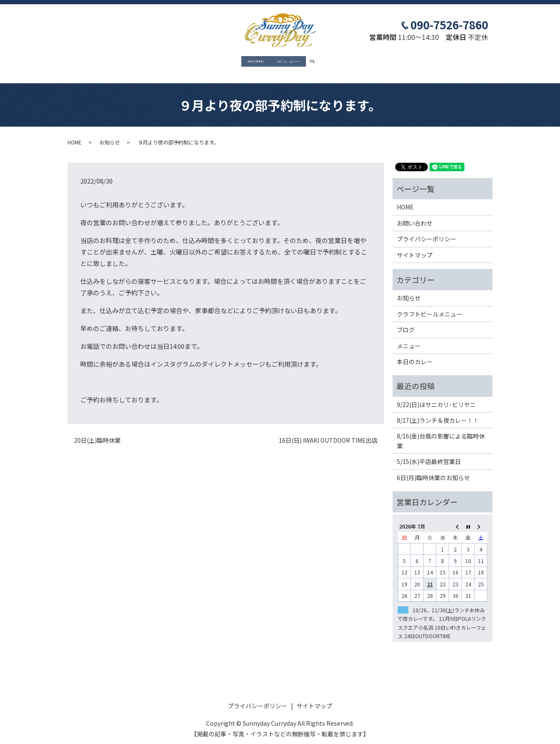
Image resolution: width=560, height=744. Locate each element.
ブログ (406, 322)
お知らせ (110, 134)
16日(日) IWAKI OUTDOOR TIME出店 (328, 433)
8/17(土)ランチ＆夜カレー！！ (438, 413)
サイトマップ (415, 247)
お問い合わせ (415, 215)
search (316, 62)
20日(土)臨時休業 (97, 433)
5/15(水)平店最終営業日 (429, 454)
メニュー (288, 62)
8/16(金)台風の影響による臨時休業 (441, 433)
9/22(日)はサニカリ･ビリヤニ (436, 397)
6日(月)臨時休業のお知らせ (433, 470)
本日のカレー (415, 354)
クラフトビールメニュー (430, 306)
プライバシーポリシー (427, 232)
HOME (256, 62)
